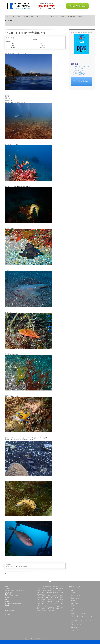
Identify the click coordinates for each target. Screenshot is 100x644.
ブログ (73, 611)
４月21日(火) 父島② (78, 72)
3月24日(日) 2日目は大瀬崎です (25, 33)
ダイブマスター (75, 630)
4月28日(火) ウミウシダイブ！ (81, 67)
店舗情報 (80, 16)
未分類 (8, 614)
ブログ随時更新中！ (81, 81)
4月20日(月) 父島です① (79, 74)
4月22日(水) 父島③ (78, 70)
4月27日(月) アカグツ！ (79, 68)
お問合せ (73, 608)
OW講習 (26, 16)
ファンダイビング (16, 16)
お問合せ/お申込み (77, 6)
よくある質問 (72, 16)
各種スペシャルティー (77, 627)
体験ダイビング (35, 16)
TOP (7, 16)
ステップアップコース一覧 (50, 17)
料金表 (63, 16)
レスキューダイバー (76, 625)
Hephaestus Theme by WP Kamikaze (35, 639)
